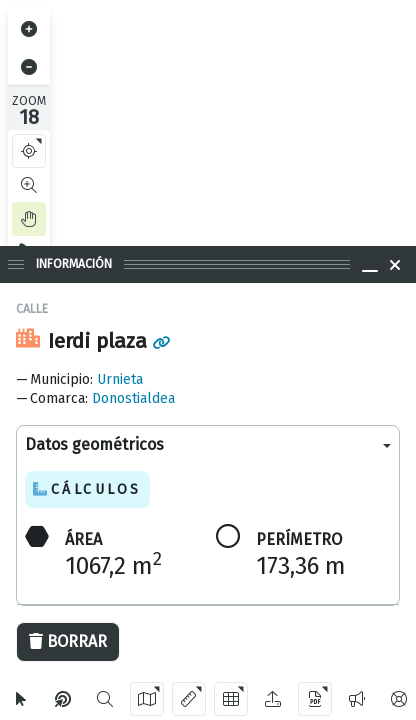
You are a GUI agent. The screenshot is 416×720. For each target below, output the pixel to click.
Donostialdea (133, 398)
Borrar (68, 641)
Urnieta (120, 379)
